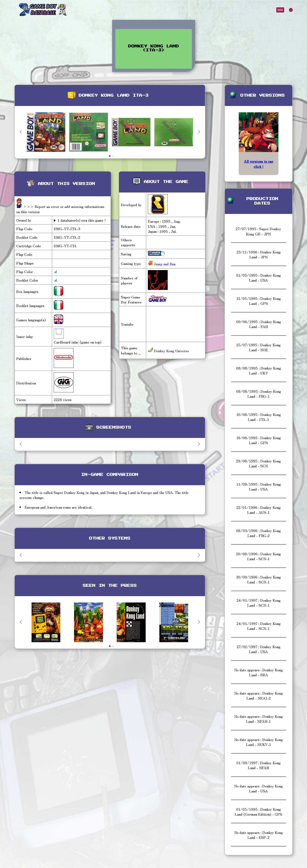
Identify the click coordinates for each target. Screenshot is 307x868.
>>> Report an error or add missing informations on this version (60, 209)
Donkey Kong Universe (168, 351)
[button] (199, 132)
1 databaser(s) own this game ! (82, 220)
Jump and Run (164, 264)
